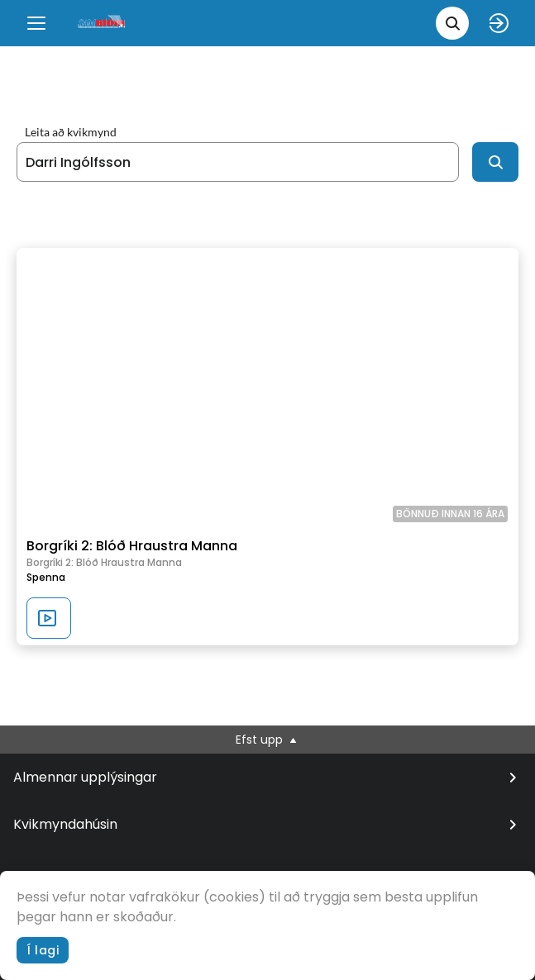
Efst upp (267, 740)
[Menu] (36, 23)
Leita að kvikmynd (71, 132)
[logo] (103, 23)
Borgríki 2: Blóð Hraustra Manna (132, 546)
